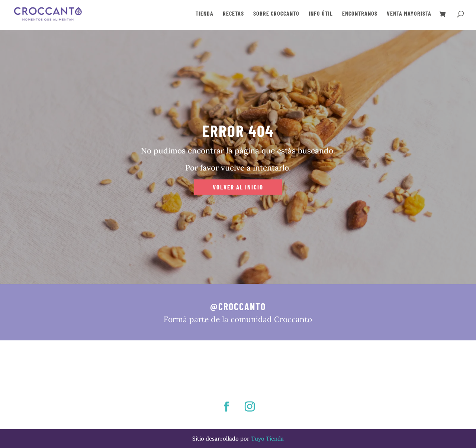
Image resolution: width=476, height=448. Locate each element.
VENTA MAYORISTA (409, 14)
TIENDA (205, 14)
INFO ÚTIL (321, 14)
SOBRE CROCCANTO (276, 14)
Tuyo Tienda (267, 439)
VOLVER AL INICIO (238, 187)
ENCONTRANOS (360, 14)
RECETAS (233, 14)
